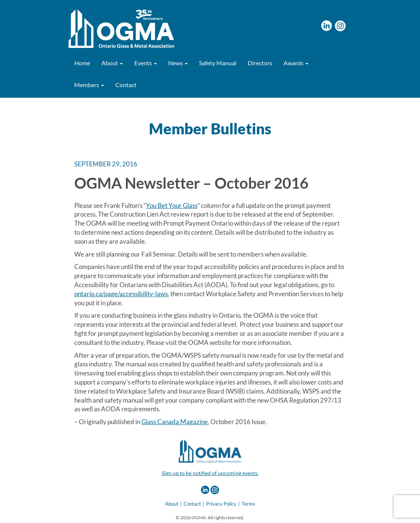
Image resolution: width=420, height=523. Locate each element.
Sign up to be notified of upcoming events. (210, 473)
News (178, 63)
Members (89, 85)
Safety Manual (218, 63)
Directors (260, 63)
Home (82, 63)
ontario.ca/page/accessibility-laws (121, 294)
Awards (296, 63)
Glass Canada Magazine (175, 422)
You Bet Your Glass (172, 205)
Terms (248, 504)
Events (146, 63)
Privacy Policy (221, 504)
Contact (126, 85)
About (112, 63)
